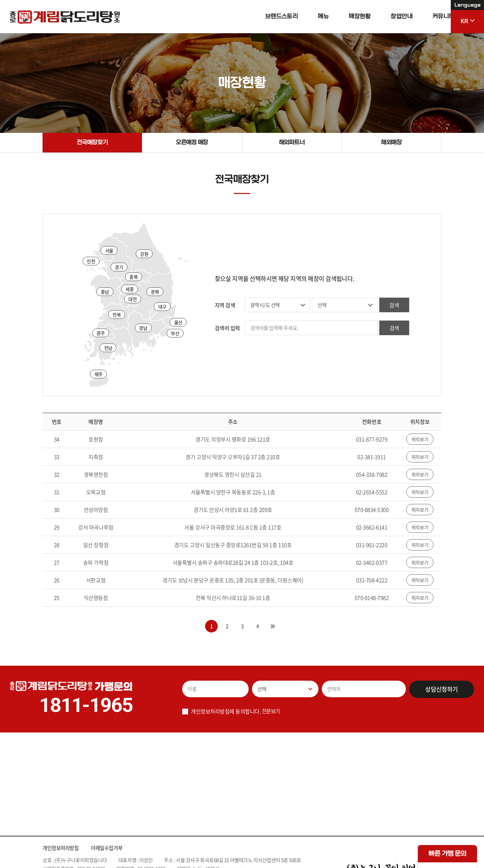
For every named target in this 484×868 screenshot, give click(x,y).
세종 (129, 289)
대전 (132, 300)
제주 (99, 374)
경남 (143, 328)
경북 (155, 292)
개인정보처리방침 (62, 848)
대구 (162, 307)
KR (467, 12)
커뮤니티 (430, 16)
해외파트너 (292, 143)
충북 (133, 277)
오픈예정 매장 (192, 143)
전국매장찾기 (92, 143)
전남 (108, 348)
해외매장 (391, 143)
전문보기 (272, 711)
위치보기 (420, 440)
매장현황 (346, 16)
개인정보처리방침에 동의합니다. (226, 712)
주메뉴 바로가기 (0, 0)
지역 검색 (225, 305)
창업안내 (388, 16)
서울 (109, 251)
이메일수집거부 (110, 848)
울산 (178, 323)
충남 (105, 292)
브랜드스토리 (268, 16)
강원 (144, 254)
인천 (91, 262)
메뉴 (310, 16)
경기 (119, 267)
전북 (117, 315)
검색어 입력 (227, 328)
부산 (175, 334)
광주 (101, 333)
